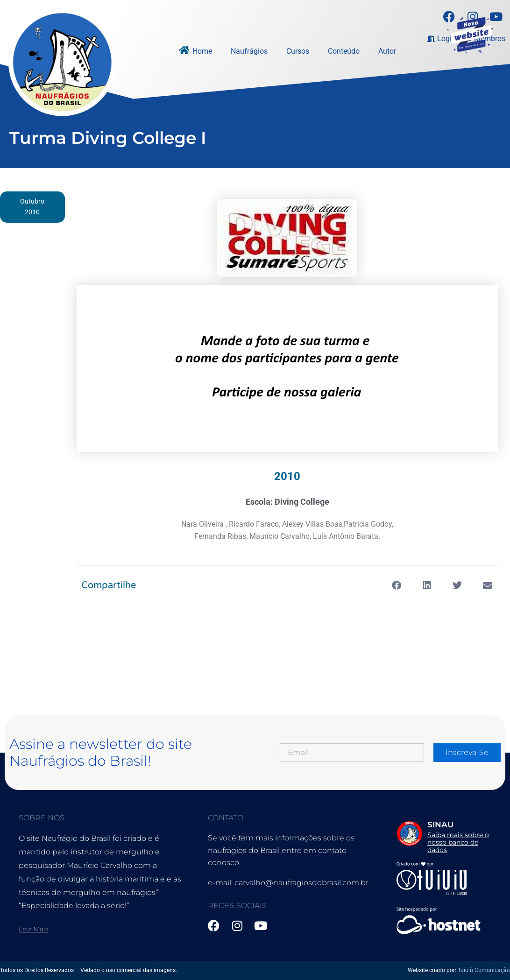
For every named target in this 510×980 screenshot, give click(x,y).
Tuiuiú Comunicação (484, 970)
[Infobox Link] (444, 833)
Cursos (298, 51)
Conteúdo (344, 51)
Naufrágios (249, 51)
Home (202, 51)
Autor (387, 51)
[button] (397, 587)
